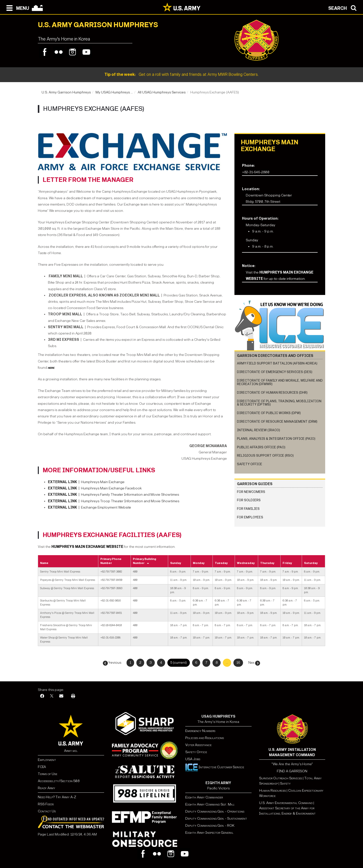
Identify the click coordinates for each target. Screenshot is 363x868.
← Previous (113, 663)
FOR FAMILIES (248, 509)
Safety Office (250, 464)
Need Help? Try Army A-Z (57, 797)
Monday (199, 563)
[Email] (61, 696)
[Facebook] (42, 696)
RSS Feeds (46, 804)
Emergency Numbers (200, 731)
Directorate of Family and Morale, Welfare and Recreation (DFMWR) (280, 382)
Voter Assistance (198, 745)
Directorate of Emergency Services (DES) (275, 372)
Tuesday (221, 563)
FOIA (42, 767)
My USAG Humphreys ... (114, 92)
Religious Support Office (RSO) (265, 456)
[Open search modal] (344, 8)
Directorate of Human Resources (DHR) (272, 393)
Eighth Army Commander (204, 797)
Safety (285, 783)
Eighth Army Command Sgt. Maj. (210, 804)
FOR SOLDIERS (249, 500)
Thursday (267, 563)
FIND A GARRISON (292, 771)
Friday (287, 563)
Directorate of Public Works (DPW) (269, 413)
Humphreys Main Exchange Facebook (111, 488)
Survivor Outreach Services (281, 778)
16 (238, 663)
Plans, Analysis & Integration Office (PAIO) (276, 439)
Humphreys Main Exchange (86, 482)
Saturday (311, 563)
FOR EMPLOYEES (250, 517)
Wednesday (246, 563)
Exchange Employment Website (89, 507)
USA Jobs (193, 759)
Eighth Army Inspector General (209, 833)
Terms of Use (48, 774)
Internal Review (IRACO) (259, 430)
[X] (52, 696)
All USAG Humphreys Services (162, 92)
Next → (254, 663)
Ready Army (47, 788)
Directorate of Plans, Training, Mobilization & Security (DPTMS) (279, 403)
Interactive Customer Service (215, 767)
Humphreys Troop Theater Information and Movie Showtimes (114, 501)
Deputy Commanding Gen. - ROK (210, 826)
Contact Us (47, 811)
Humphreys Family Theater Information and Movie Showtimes (113, 495)
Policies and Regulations (205, 738)
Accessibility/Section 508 (59, 781)
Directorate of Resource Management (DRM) (277, 422)
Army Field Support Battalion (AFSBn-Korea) (277, 363)
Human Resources (273, 791)
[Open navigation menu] (17, 8)
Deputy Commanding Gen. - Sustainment (216, 819)
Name (44, 563)
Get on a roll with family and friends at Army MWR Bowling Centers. (181, 74)
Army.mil (71, 751)
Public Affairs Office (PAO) (261, 447)
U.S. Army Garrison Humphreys (66, 92)
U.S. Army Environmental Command (286, 803)
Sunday (176, 563)
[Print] (73, 696)
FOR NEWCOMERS (251, 492)
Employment (47, 760)
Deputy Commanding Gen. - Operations (215, 811)
